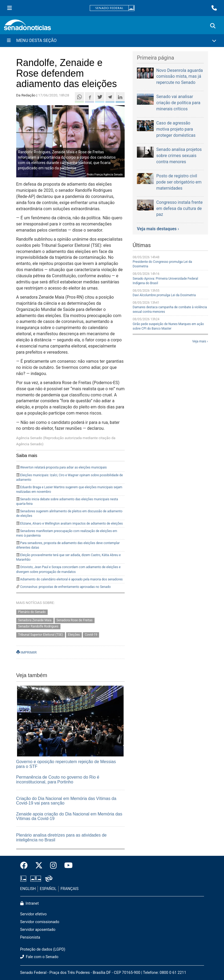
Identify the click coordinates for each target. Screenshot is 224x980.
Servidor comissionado (40, 922)
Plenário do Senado (32, 612)
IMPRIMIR (27, 652)
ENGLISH (28, 889)
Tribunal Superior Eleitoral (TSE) (41, 635)
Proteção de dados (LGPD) (43, 949)
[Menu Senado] (10, 8)
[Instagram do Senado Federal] (53, 866)
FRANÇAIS (70, 889)
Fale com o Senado (39, 957)
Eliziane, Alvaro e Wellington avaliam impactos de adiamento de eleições (71, 524)
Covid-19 (91, 635)
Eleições (74, 635)
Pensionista (30, 937)
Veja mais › (200, 341)
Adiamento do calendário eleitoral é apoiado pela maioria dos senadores (71, 579)
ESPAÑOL (48, 889)
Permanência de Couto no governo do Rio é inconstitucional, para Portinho (58, 780)
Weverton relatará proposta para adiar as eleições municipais (63, 467)
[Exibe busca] (213, 26)
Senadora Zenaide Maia (35, 620)
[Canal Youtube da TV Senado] (67, 866)
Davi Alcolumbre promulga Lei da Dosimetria (164, 295)
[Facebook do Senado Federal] (26, 866)
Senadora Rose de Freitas (75, 620)
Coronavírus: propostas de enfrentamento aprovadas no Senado (65, 587)
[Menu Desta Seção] (112, 41)
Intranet (30, 903)
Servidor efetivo (34, 914)
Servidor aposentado (38, 930)
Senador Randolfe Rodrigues (38, 627)
